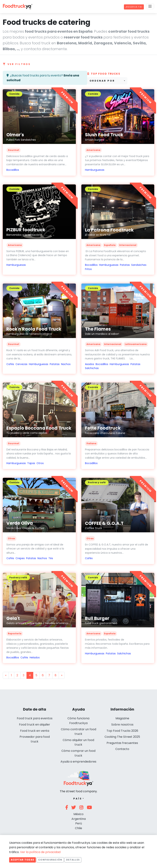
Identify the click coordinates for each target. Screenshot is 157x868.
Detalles (73, 860)
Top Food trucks (104, 74)
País (78, 799)
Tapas (31, 463)
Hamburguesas (95, 170)
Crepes (20, 558)
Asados (90, 364)
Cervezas (21, 364)
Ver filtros (17, 64)
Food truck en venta (35, 731)
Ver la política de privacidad (40, 852)
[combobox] (107, 81)
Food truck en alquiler (35, 725)
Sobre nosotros (122, 725)
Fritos (88, 269)
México (78, 814)
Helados (35, 657)
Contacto (122, 749)
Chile (78, 828)
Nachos (66, 364)
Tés (51, 558)
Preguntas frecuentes (122, 743)
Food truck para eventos (35, 718)
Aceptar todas (22, 860)
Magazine (122, 718)
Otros (40, 463)
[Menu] (150, 6)
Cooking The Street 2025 (122, 737)
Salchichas (92, 368)
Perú (79, 823)
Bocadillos (13, 170)
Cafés (10, 364)
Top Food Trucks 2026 (122, 731)
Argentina (79, 819)
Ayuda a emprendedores (78, 762)
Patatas (125, 265)
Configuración (50, 860)
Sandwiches (139, 265)
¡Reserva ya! (134, 7)
